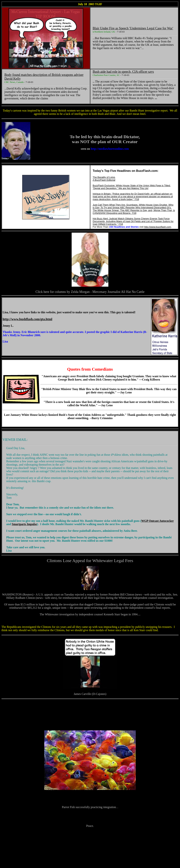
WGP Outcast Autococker (157, 521)
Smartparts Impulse (24, 524)
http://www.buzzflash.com (158, 227)
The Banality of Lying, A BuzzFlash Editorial (104, 179)
